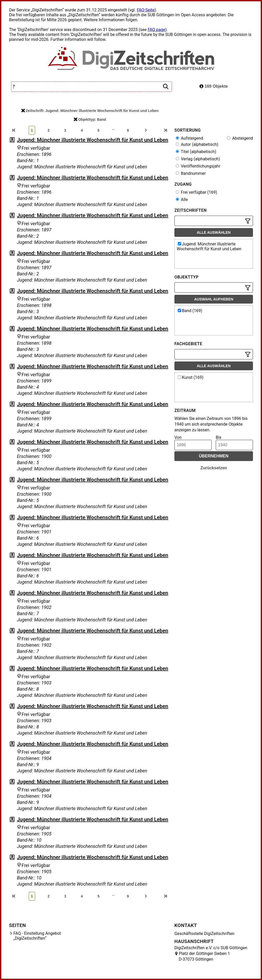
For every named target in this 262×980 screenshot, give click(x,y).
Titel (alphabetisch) (196, 152)
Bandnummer (191, 173)
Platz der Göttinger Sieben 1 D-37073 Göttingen (204, 956)
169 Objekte (214, 86)
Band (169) (190, 311)
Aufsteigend (189, 138)
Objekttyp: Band (90, 119)
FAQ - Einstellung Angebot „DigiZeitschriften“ (37, 936)
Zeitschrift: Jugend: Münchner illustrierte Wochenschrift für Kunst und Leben (90, 111)
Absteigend (240, 138)
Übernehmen (214, 456)
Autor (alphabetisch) (197, 144)
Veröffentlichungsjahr (198, 166)
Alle (182, 199)
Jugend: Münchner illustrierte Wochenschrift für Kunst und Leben (93, 140)
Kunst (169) (191, 377)
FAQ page (156, 30)
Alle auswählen (214, 232)
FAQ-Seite (146, 10)
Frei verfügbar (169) (196, 192)
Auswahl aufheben (214, 299)
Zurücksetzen (214, 468)
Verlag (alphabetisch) (198, 159)
